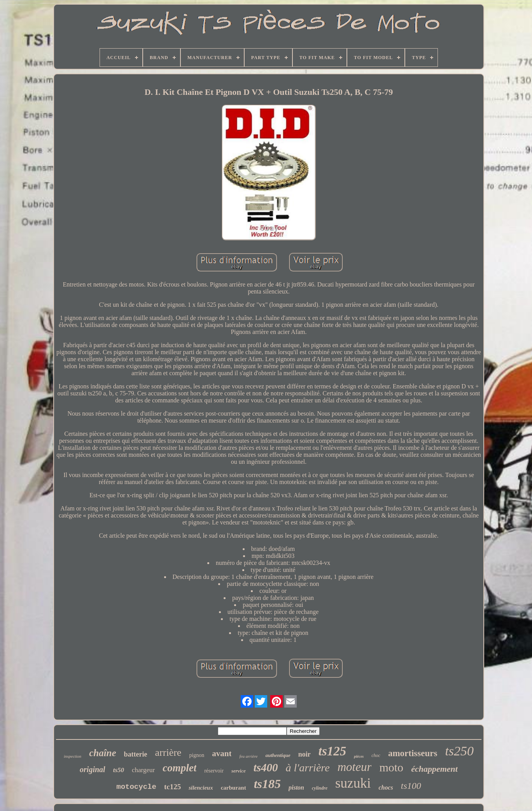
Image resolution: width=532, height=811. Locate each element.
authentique (278, 755)
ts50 (119, 770)
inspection (73, 756)
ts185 (267, 784)
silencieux (201, 788)
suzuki (353, 783)
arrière (168, 752)
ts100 (411, 786)
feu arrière (248, 756)
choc (376, 755)
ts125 (332, 751)
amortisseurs (413, 753)
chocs (386, 787)
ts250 (459, 751)
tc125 (172, 787)
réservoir (214, 771)
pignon (197, 755)
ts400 (266, 767)
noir (304, 754)
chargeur (143, 770)
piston (296, 787)
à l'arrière (308, 768)
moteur (355, 767)
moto (391, 767)
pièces (359, 756)
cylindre (320, 788)
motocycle (136, 787)
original (93, 769)
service (239, 771)
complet (179, 768)
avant (222, 753)
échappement (434, 769)
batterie (136, 754)
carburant (234, 788)
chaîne (102, 753)
